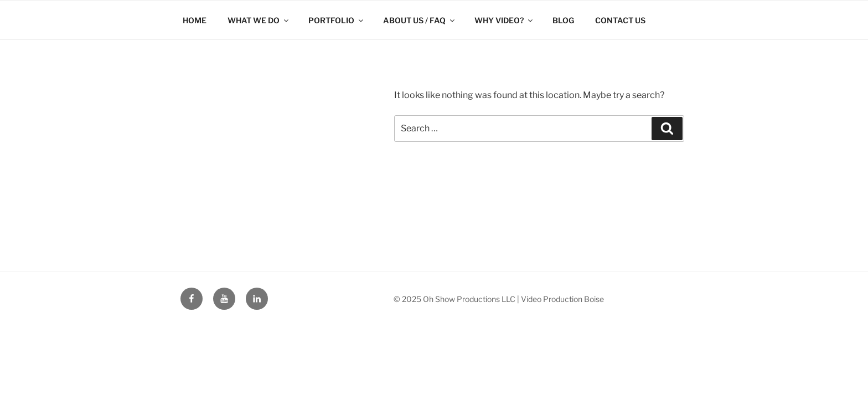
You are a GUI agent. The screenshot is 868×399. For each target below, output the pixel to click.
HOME (195, 20)
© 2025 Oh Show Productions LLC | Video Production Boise (499, 299)
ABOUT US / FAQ (420, 20)
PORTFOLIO (337, 20)
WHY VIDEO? (504, 20)
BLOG (563, 20)
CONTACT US (620, 20)
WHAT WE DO (259, 20)
